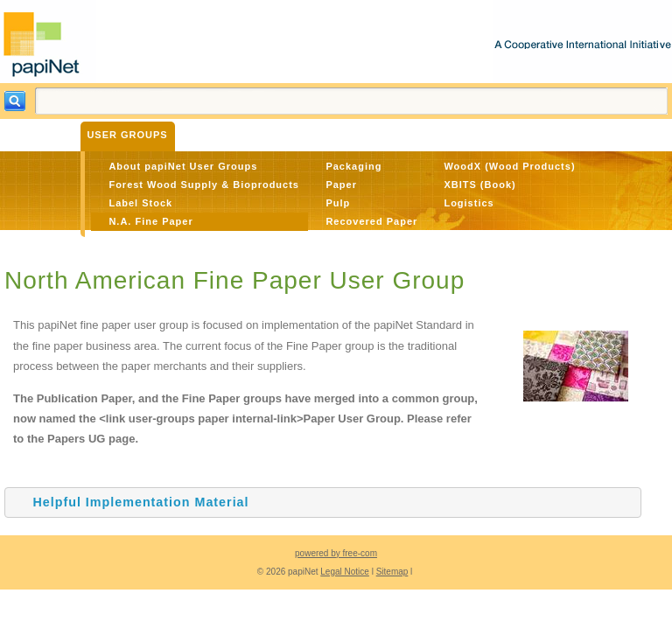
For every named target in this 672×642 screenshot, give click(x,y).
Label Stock (140, 203)
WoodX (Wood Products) (509, 166)
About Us (385, 135)
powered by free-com (336, 553)
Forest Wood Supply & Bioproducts (204, 185)
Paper (341, 185)
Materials (213, 135)
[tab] (323, 502)
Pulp (338, 203)
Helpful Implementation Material (140, 502)
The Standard (300, 135)
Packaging (353, 166)
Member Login (535, 135)
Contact (452, 135)
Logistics (469, 203)
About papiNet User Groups (183, 166)
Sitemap (392, 572)
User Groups (127, 135)
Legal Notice (345, 572)
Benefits (46, 135)
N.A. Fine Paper (150, 221)
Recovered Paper (371, 221)
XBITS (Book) (479, 185)
